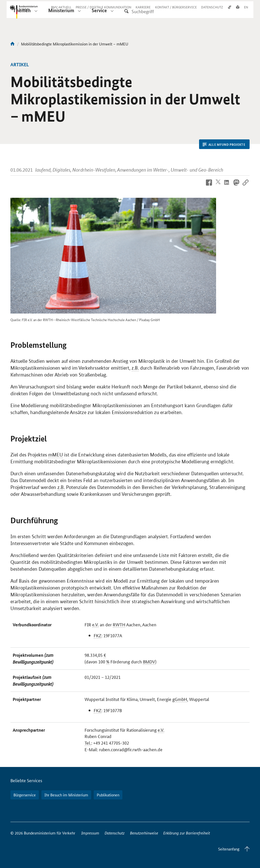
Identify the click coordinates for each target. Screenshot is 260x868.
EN (246, 11)
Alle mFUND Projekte (224, 144)
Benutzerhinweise (144, 833)
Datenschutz (115, 833)
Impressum (90, 833)
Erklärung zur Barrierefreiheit (187, 833)
